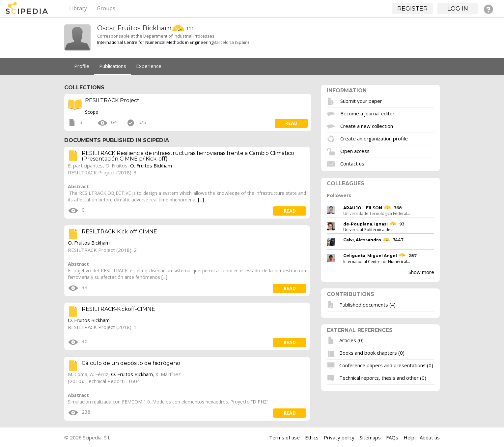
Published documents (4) (367, 304)
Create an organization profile (374, 138)
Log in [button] (458, 9)
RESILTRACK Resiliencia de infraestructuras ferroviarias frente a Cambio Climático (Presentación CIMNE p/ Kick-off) (188, 156)
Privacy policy (339, 437)
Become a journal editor (367, 113)
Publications (113, 66)
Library (78, 8)
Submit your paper (361, 101)
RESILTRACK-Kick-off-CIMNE (119, 232)
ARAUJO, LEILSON (363, 208)
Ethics (312, 437)
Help (409, 437)
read (291, 123)
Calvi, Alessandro (362, 240)
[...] (201, 200)
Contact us (352, 163)
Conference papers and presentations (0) (386, 365)
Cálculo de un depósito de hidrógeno (131, 363)
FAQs (392, 437)
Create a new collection (367, 126)
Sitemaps (370, 437)
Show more (421, 272)
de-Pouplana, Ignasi (365, 224)
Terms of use (284, 437)
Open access (355, 151)
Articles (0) (351, 340)
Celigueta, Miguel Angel (370, 256)
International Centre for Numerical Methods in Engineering (155, 42)
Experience (149, 66)
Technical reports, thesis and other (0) (383, 378)
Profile (82, 66)
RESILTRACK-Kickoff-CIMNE (118, 309)
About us (430, 437)
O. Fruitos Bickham (151, 165)
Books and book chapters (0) (372, 353)
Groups (106, 8)
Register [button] (412, 9)
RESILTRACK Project (112, 100)
